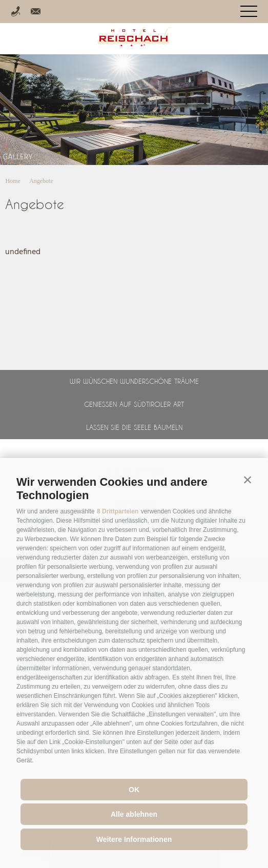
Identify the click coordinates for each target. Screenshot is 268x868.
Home (13, 181)
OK (134, 790)
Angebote (41, 181)
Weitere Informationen (134, 839)
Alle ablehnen (134, 814)
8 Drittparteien (118, 511)
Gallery (18, 157)
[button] (248, 480)
